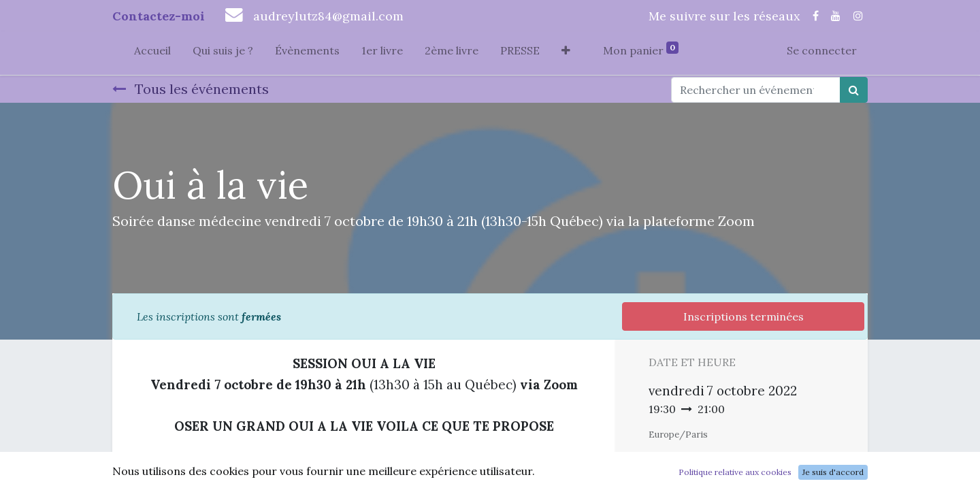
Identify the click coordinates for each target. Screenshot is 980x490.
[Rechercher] (854, 90)
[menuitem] (152, 53)
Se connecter (822, 50)
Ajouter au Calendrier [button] (721, 460)
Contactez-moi (159, 16)
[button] (566, 53)
